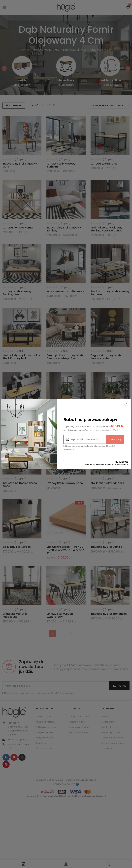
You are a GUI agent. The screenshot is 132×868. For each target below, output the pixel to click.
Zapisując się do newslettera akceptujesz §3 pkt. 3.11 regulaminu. (89, 448)
